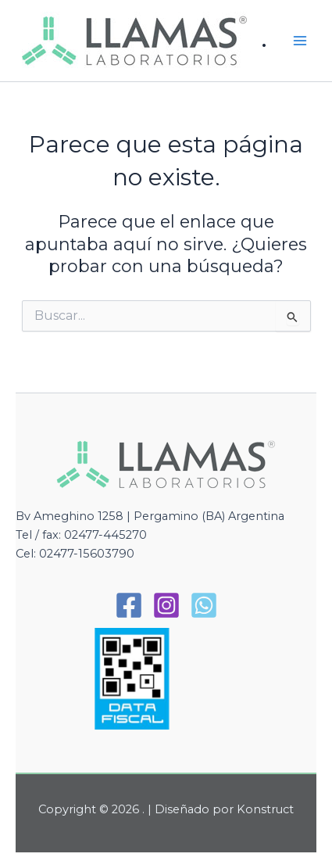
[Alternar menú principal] (300, 41)
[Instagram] (166, 605)
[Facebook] (129, 605)
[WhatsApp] (204, 605)
